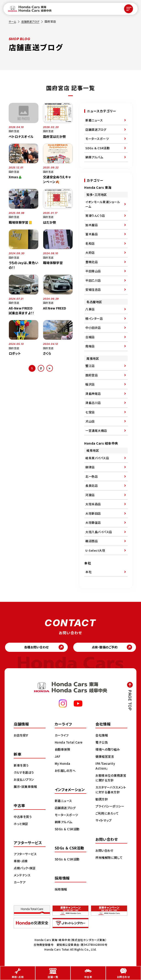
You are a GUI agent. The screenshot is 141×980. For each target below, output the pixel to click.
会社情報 (102, 736)
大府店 (90, 253)
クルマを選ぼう (25, 773)
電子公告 (102, 743)
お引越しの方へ (66, 771)
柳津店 (90, 467)
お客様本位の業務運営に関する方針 (110, 779)
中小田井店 (93, 328)
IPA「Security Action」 (106, 767)
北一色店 (92, 476)
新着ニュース (94, 120)
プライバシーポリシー (111, 807)
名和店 (90, 243)
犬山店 (90, 421)
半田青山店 (93, 271)
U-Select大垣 (95, 550)
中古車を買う (23, 818)
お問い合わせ (105, 851)
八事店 (90, 309)
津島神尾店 (93, 394)
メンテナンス (23, 876)
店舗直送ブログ (32, 21)
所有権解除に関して (110, 858)
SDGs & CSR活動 (98, 148)
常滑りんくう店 (95, 216)
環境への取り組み (108, 750)
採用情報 (61, 890)
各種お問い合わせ (37, 648)
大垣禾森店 (93, 504)
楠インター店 (94, 318)
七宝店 (90, 412)
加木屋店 (92, 225)
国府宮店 (92, 375)
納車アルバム (94, 157)
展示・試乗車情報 (26, 787)
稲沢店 (90, 384)
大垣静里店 (93, 523)
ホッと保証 (22, 825)
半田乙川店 (93, 280)
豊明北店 (92, 262)
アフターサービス (26, 855)
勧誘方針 (102, 800)
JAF (58, 757)
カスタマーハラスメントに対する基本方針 (111, 790)
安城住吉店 (93, 290)
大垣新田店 (93, 513)
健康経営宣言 (105, 757)
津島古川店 (93, 403)
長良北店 (92, 486)
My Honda (63, 764)
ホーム (13, 21)
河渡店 (90, 495)
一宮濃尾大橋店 (96, 431)
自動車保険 (63, 750)
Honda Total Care (69, 743)
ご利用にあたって (108, 814)
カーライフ (62, 736)
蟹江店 (90, 366)
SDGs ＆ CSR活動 (68, 830)
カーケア (20, 883)
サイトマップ (104, 821)
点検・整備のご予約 (105, 648)
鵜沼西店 (92, 541)
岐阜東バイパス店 (97, 458)
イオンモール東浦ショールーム (103, 204)
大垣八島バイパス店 (99, 532)
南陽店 (90, 346)
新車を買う (22, 766)
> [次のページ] (50, 368)
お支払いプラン (25, 780)
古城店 (90, 337)
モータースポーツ (97, 139)
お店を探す (22, 736)
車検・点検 (21, 862)
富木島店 (92, 234)
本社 (88, 572)
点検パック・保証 (26, 869)
